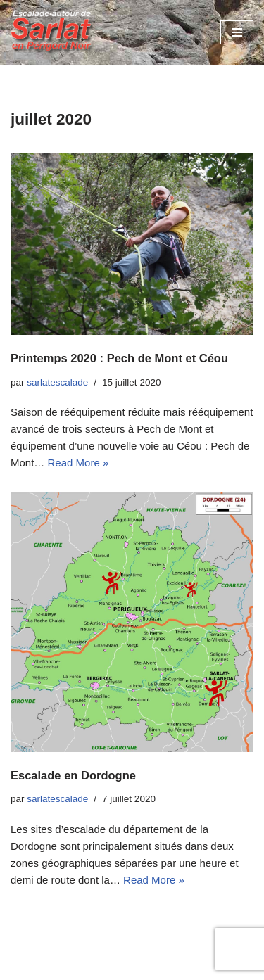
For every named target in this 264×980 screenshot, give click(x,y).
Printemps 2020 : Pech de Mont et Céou (119, 358)
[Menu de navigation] (237, 32)
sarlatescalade (57, 382)
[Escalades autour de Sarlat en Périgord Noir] (53, 32)
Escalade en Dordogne (73, 775)
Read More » (78, 463)
